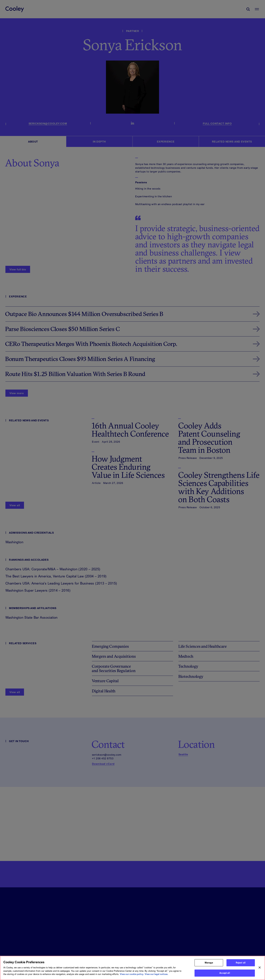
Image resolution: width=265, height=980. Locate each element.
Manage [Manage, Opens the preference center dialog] (209, 964)
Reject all (241, 964)
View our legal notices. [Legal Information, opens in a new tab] (156, 976)
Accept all (225, 975)
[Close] (260, 969)
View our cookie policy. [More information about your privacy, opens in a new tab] (132, 976)
